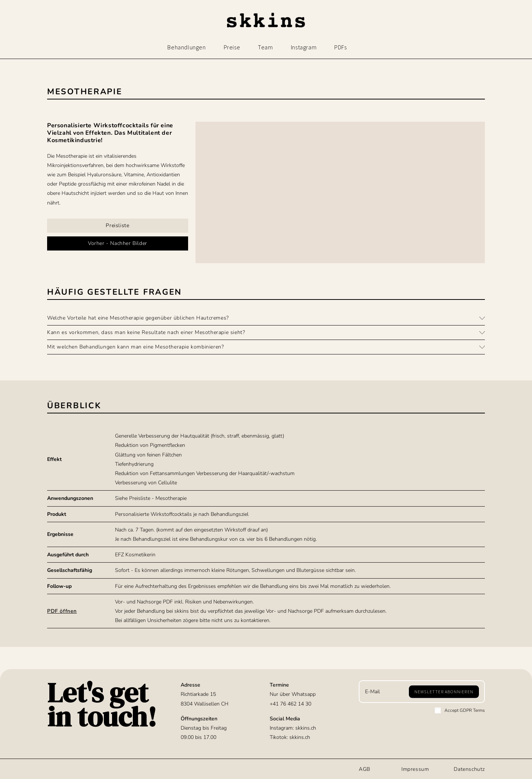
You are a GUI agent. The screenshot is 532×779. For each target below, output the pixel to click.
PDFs (340, 47)
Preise (232, 47)
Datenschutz (469, 769)
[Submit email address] (444, 692)
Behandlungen (186, 47)
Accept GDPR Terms (460, 710)
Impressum (415, 769)
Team (265, 47)
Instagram (304, 47)
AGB (364, 769)
